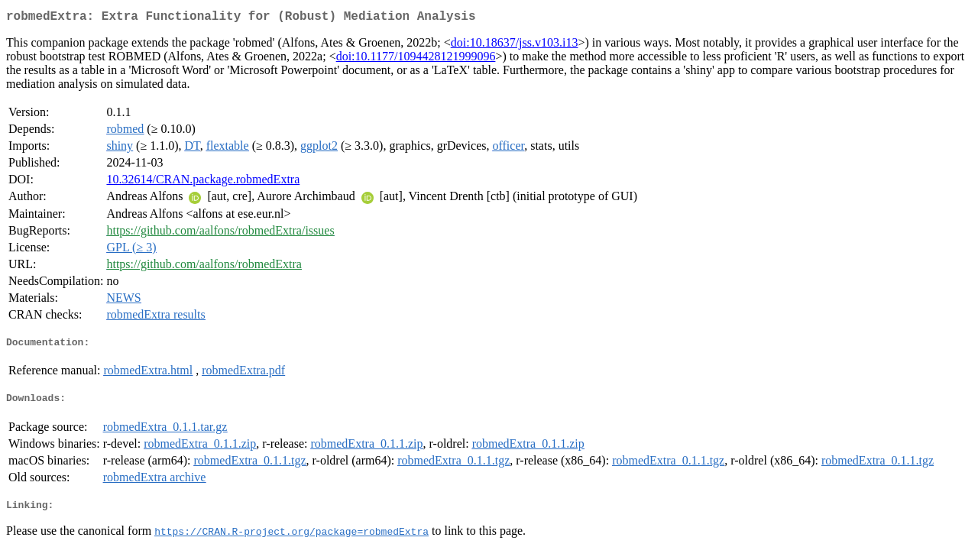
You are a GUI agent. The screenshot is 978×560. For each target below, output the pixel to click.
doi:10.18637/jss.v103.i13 (515, 45)
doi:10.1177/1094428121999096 (416, 59)
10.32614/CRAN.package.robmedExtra (203, 182)
